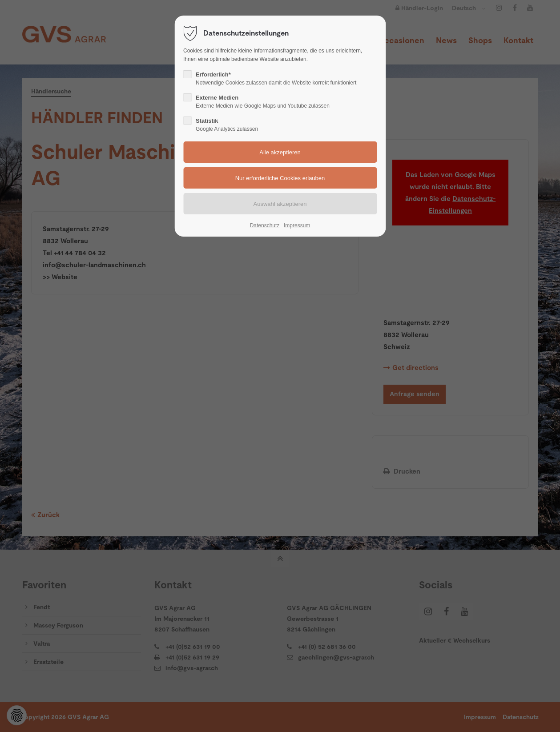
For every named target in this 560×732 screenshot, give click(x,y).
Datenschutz (265, 225)
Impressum (297, 225)
